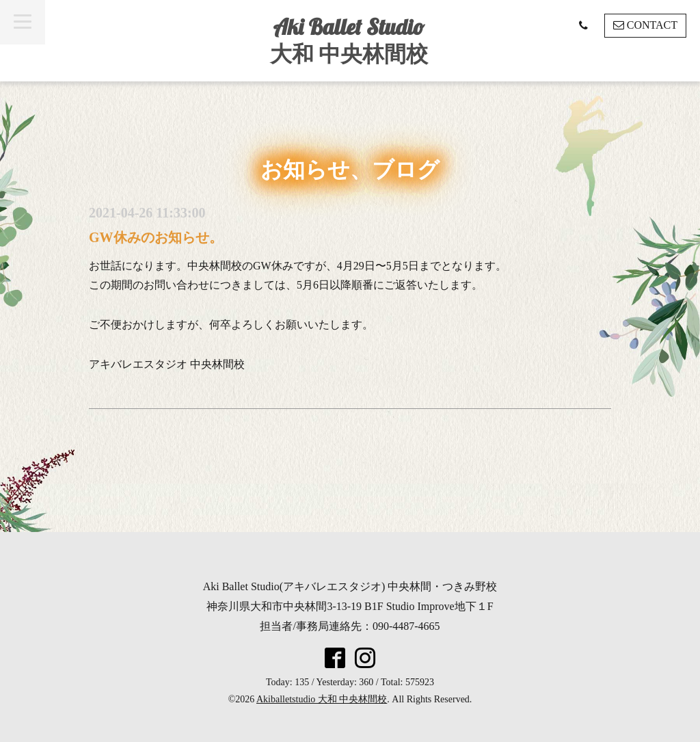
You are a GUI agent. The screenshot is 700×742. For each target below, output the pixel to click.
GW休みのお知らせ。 (156, 237)
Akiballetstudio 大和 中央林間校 (322, 699)
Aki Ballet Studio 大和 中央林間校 (349, 40)
